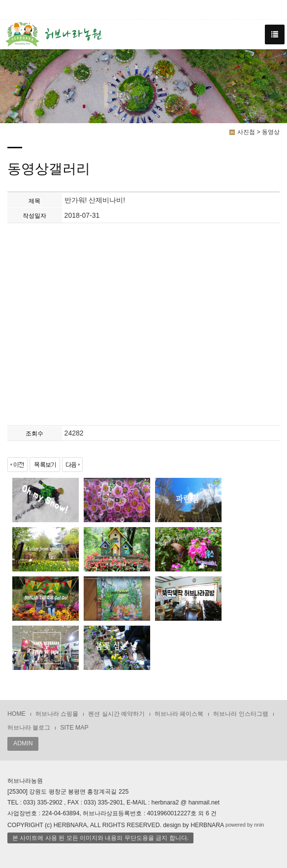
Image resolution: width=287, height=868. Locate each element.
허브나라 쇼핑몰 (57, 714)
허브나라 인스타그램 (240, 714)
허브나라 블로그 (29, 728)
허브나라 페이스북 (179, 714)
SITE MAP (74, 728)
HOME (16, 714)
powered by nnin (245, 825)
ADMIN (23, 743)
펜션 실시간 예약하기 (116, 714)
